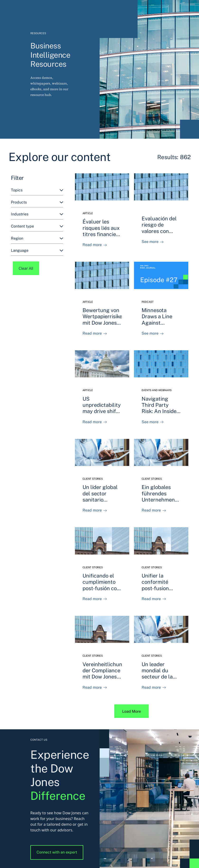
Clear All (26, 268)
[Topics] (37, 190)
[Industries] (37, 214)
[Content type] (37, 226)
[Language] (37, 251)
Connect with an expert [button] (57, 852)
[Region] (37, 239)
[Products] (37, 202)
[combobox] (37, 190)
